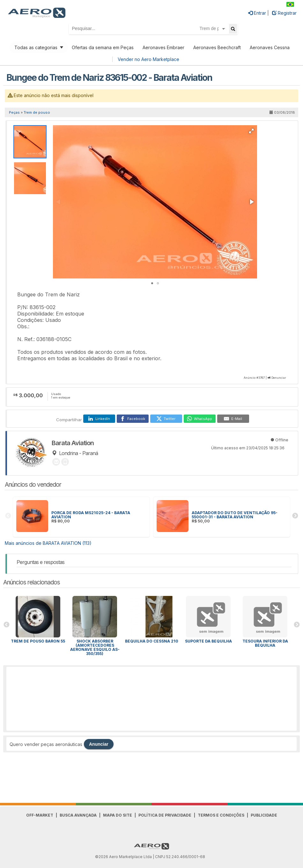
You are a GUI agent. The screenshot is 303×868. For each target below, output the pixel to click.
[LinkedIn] (99, 419)
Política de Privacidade (165, 815)
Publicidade (264, 815)
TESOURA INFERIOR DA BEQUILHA (265, 643)
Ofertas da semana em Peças (103, 47)
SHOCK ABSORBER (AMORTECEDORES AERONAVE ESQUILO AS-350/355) (95, 647)
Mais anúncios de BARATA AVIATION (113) (48, 543)
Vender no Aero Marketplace (148, 59)
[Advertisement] (151, 699)
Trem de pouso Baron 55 (38, 641)
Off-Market (40, 815)
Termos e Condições (221, 815)
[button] (251, 131)
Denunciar (279, 378)
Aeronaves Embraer (163, 47)
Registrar (284, 13)
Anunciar (99, 744)
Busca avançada (78, 815)
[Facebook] (133, 419)
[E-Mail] (233, 419)
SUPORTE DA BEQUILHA (208, 641)
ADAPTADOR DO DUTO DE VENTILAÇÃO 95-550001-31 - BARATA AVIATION (235, 515)
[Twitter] (166, 419)
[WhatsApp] (200, 419)
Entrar (257, 13)
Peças (14, 112)
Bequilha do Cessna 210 (152, 641)
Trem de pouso (37, 112)
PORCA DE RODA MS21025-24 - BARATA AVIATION (91, 515)
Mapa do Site (118, 815)
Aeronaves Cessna (270, 47)
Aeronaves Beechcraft (217, 47)
